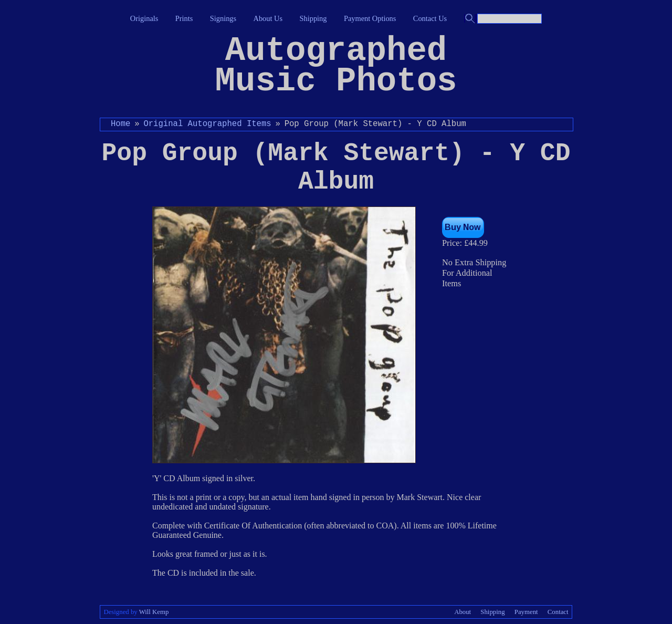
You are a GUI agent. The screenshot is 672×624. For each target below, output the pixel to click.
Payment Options (370, 18)
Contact (558, 612)
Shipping (313, 18)
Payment (526, 612)
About (463, 612)
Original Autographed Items (207, 124)
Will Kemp (154, 612)
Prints (184, 18)
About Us (268, 18)
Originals (144, 18)
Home (120, 124)
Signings (223, 18)
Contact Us (430, 18)
